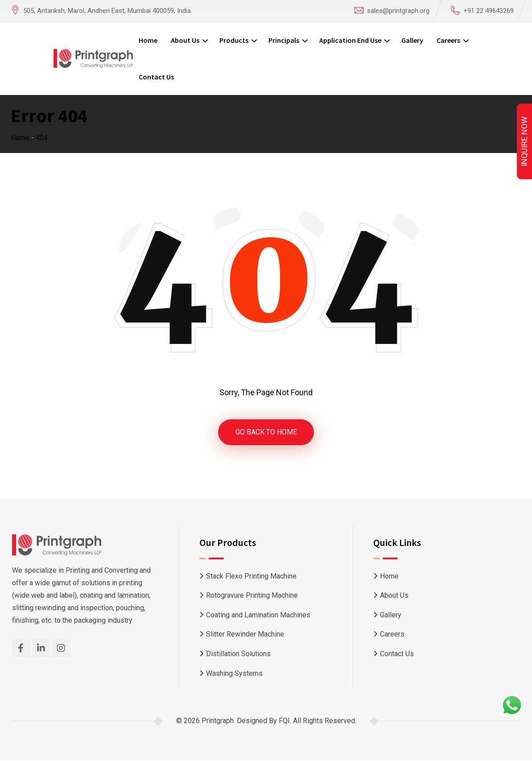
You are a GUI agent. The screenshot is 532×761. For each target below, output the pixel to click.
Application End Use (350, 40)
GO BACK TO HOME (266, 432)
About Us (185, 40)
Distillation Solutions (238, 654)
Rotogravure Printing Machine (252, 596)
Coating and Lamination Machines (258, 615)
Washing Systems (234, 673)
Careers (448, 40)
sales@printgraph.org (398, 11)
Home (148, 40)
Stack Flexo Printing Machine (251, 576)
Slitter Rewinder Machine (245, 635)
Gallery (412, 40)
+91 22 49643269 (489, 11)
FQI (284, 721)
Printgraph (218, 721)
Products (234, 40)
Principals (284, 40)
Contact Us (156, 77)
